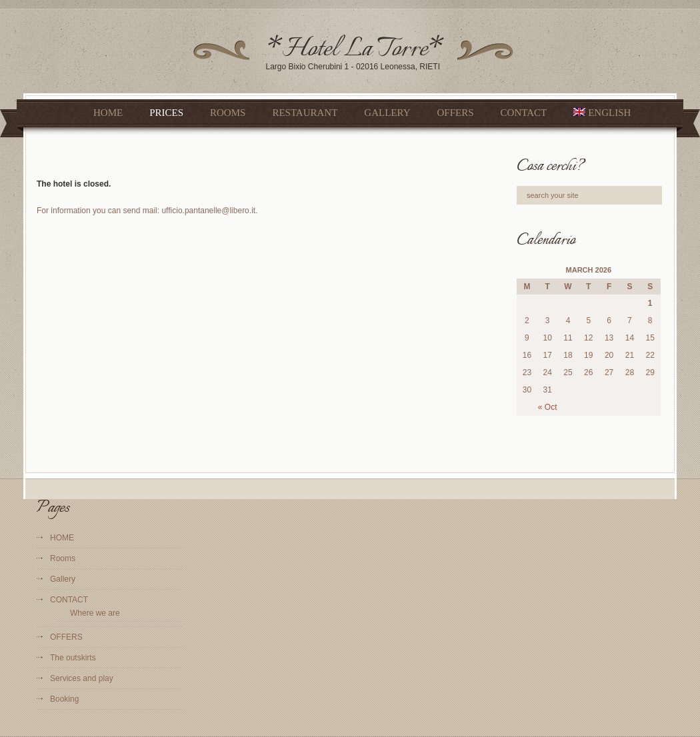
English (602, 113)
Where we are (95, 613)
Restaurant (305, 113)
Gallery (387, 113)
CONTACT (524, 113)
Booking (64, 699)
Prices (166, 113)
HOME (108, 113)
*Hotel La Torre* (355, 50)
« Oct (548, 407)
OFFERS (456, 113)
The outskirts (73, 658)
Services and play (82, 678)
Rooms (228, 113)
